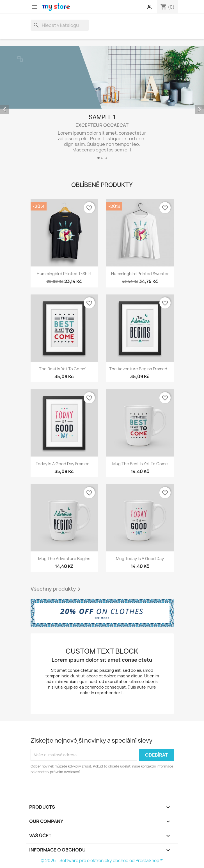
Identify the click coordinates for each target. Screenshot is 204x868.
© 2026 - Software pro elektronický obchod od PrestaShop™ (102, 861)
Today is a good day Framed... (64, 464)
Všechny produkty (57, 589)
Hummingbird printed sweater (140, 274)
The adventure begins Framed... (140, 369)
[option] (102, 105)
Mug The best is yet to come (140, 464)
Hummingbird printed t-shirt (64, 274)
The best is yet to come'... (64, 369)
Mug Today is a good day (140, 559)
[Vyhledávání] (60, 25)
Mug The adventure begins (64, 559)
